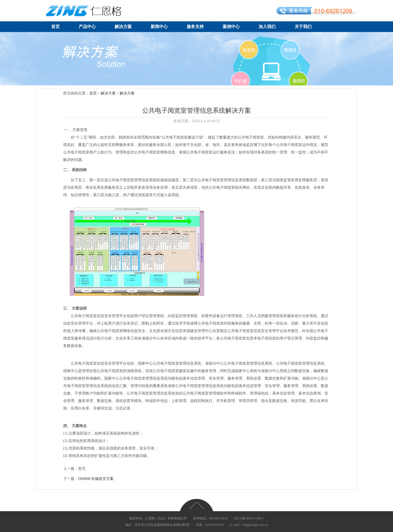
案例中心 (231, 27)
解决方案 (123, 27)
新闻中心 (159, 27)
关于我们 (303, 27)
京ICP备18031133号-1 (249, 518)
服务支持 (195, 27)
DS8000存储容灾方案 (96, 479)
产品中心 (87, 27)
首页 (55, 27)
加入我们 (267, 27)
